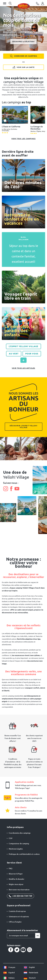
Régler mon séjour (16, 884)
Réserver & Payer (16, 874)
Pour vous (32, 354)
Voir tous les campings (23, 139)
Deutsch (30, 978)
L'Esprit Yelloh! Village (23, 346)
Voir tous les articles (23, 368)
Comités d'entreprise (17, 911)
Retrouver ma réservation (19, 890)
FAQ (11, 868)
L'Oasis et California (11, 127)
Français (9, 967)
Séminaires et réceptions (19, 917)
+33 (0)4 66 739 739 (20, 896)
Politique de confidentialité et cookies (24, 854)
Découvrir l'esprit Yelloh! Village (23, 426)
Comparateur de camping (19, 844)
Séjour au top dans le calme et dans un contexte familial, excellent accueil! (24, 254)
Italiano (9, 978)
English (29, 967)
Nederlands (31, 973)
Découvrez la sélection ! (23, 42)
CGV (11, 838)
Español (9, 973)
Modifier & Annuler (17, 879)
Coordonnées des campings (20, 833)
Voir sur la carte (23, 67)
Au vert (14, 354)
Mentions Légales (16, 849)
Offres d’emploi (15, 922)
